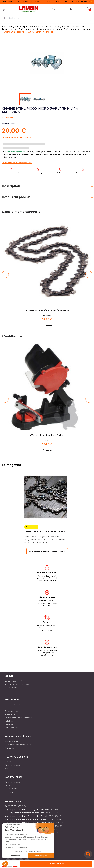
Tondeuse (9, 724)
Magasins (9, 691)
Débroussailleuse (12, 708)
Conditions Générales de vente (18, 745)
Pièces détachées (12, 705)
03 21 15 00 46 (55, 816)
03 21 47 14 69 (55, 819)
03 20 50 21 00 (20, 806)
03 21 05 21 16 (58, 823)
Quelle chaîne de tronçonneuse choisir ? (45, 531)
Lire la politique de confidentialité (16, 848)
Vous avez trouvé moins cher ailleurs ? (17, 163)
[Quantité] (10, 864)
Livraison (8, 762)
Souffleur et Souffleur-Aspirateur (19, 718)
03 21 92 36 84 (56, 826)
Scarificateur (10, 714)
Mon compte (10, 768)
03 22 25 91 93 (56, 810)
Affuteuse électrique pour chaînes (47, 435)
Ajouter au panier (56, 864)
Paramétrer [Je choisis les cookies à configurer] (15, 856)
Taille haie (9, 721)
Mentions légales (12, 741)
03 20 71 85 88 (55, 829)
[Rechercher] (47, 18)
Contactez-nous (12, 688)
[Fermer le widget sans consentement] (14, 825)
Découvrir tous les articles (47, 551)
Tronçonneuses (11, 728)
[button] (5, 864)
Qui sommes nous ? (13, 681)
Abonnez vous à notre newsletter (19, 684)
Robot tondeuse (12, 711)
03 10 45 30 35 (55, 833)
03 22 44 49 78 (55, 813)
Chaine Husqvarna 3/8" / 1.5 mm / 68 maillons (47, 311)
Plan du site (10, 748)
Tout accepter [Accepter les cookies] (41, 856)
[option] (47, 274)
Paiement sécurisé (13, 765)
